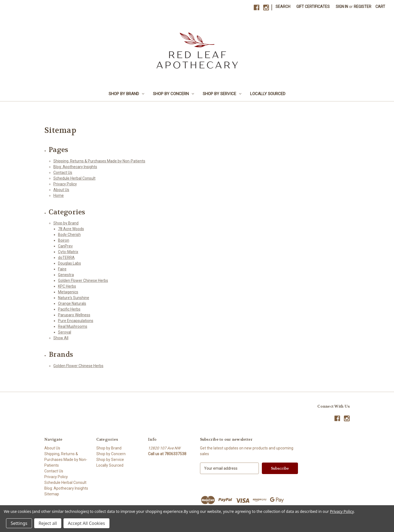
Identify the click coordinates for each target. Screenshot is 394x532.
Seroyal (65, 332)
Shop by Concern (173, 94)
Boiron (64, 240)
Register (363, 7)
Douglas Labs (69, 263)
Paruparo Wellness (74, 315)
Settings (19, 523)
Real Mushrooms (73, 326)
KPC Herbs (67, 286)
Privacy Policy (65, 184)
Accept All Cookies (86, 523)
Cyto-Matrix (68, 252)
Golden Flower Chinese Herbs (83, 280)
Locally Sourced (268, 94)
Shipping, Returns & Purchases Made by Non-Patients (99, 161)
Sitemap (52, 494)
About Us (61, 190)
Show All (61, 338)
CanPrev (65, 246)
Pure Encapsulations (76, 321)
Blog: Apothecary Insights (75, 167)
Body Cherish (69, 235)
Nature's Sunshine (74, 298)
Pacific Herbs (69, 309)
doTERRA (66, 258)
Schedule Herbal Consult (74, 178)
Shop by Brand (126, 94)
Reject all (48, 523)
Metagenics (68, 292)
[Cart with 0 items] (380, 7)
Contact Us (63, 173)
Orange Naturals (72, 303)
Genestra (66, 275)
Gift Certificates (313, 7)
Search (283, 7)
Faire (62, 269)
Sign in (342, 7)
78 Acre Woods (71, 229)
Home (59, 195)
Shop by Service (222, 94)
